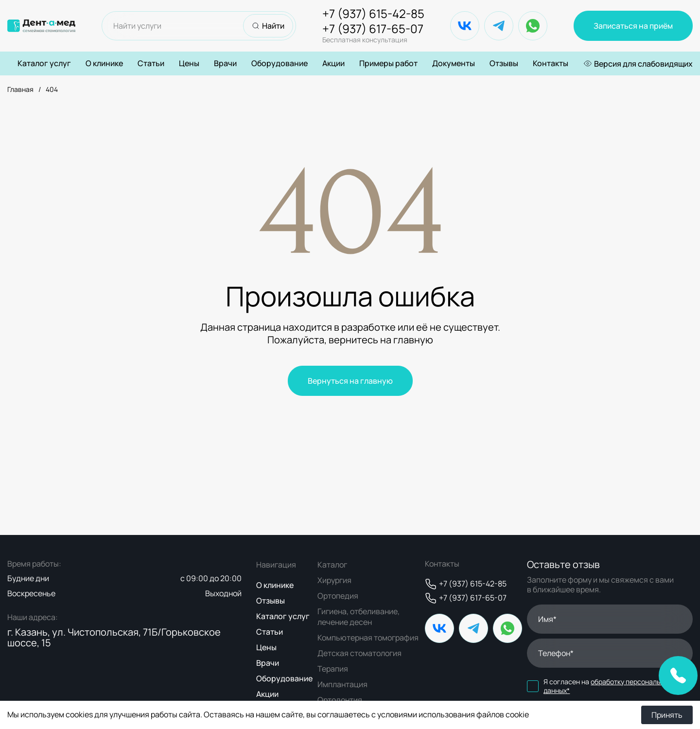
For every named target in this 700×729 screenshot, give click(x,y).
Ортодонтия (340, 700)
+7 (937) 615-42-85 (373, 14)
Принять (667, 715)
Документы (454, 63)
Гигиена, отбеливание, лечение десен (359, 617)
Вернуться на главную (350, 381)
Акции (333, 63)
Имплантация (342, 684)
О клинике (104, 63)
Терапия (333, 669)
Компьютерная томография (368, 638)
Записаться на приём (633, 26)
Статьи (151, 63)
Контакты (551, 63)
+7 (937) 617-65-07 (373, 33)
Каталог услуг (44, 63)
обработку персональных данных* (608, 686)
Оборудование (280, 63)
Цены (189, 63)
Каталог (332, 565)
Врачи (225, 63)
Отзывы (504, 63)
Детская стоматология (359, 653)
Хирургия (334, 580)
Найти (268, 26)
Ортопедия (338, 596)
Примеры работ (388, 63)
